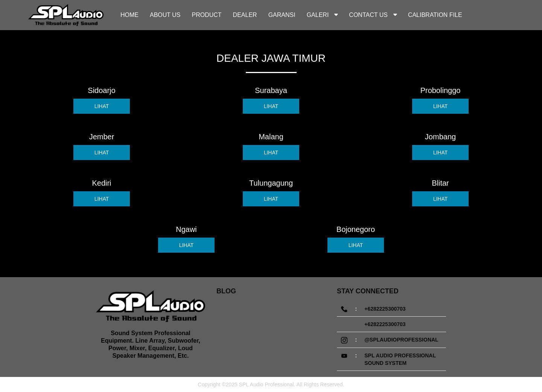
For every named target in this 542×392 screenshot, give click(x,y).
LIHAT (102, 106)
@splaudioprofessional (401, 340)
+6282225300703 (385, 309)
